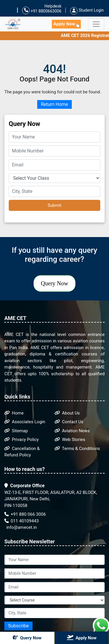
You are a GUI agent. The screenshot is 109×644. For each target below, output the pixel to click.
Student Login (87, 10)
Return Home (55, 104)
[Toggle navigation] (96, 24)
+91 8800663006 (42, 11)
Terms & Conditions (77, 449)
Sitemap (16, 431)
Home (14, 413)
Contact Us (69, 422)
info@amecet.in (21, 527)
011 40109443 (22, 521)
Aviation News (72, 431)
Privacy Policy (22, 440)
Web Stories (70, 440)
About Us (67, 413)
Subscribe (18, 626)
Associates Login (25, 422)
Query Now (55, 283)
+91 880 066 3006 (25, 514)
